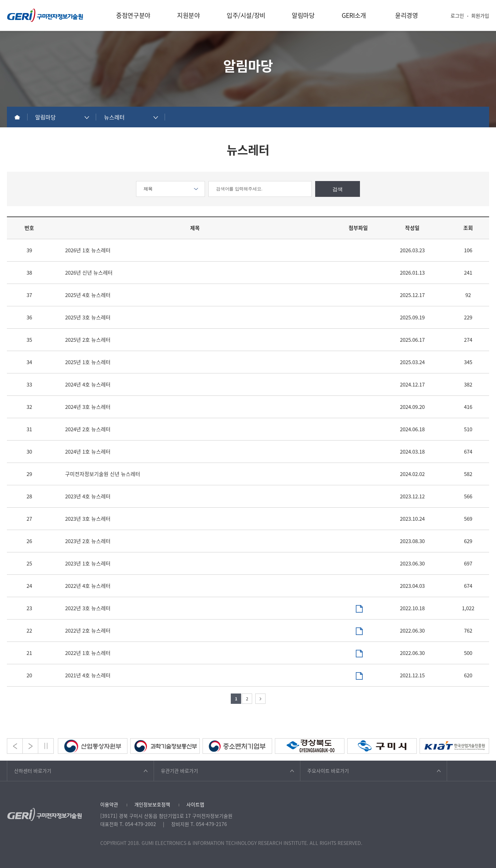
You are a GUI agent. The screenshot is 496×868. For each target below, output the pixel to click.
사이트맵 (195, 804)
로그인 (457, 15)
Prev (15, 746)
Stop (46, 746)
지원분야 (189, 15)
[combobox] (62, 117)
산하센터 (33, 771)
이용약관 (109, 804)
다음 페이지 (260, 699)
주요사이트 (328, 771)
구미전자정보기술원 (45, 15)
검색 (338, 189)
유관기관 (179, 771)
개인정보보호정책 (152, 804)
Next (30, 746)
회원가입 (480, 15)
